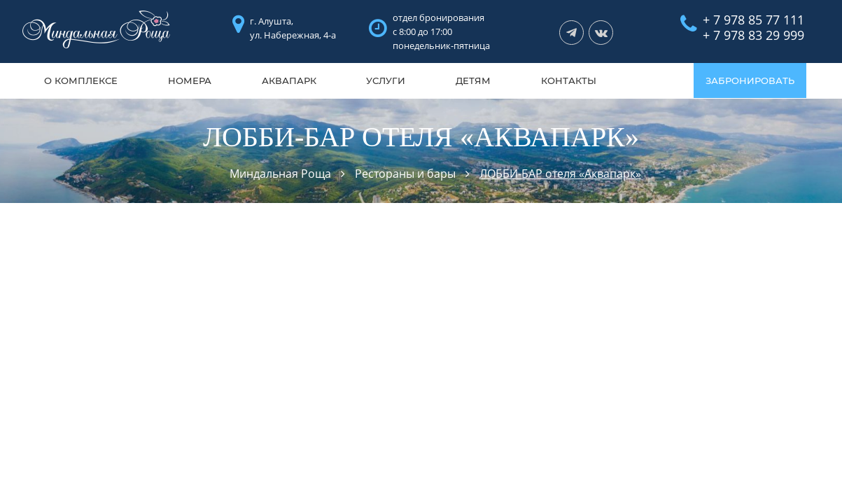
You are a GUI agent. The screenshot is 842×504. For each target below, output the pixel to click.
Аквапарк (289, 80)
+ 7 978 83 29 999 (753, 35)
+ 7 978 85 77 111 (753, 20)
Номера (190, 80)
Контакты (569, 80)
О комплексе (81, 80)
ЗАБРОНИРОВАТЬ (750, 80)
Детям (473, 80)
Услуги (386, 80)
